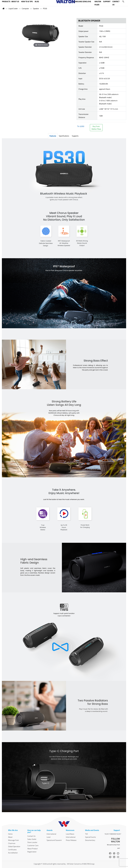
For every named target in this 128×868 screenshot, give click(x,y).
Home (10, 834)
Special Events (90, 837)
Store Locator (32, 842)
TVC (87, 834)
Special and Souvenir (54, 840)
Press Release (71, 840)
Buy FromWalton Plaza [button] (96, 128)
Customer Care (33, 845)
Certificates (12, 850)
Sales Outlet (32, 839)
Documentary (90, 840)
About (10, 837)
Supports (75, 136)
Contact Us (31, 836)
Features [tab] (53, 136)
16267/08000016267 (113, 834)
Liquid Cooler (13, 8)
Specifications (64, 136)
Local (48, 837)
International (51, 834)
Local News (70, 834)
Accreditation (13, 853)
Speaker (36, 8)
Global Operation (14, 846)
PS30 (45, 8)
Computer (25, 8)
